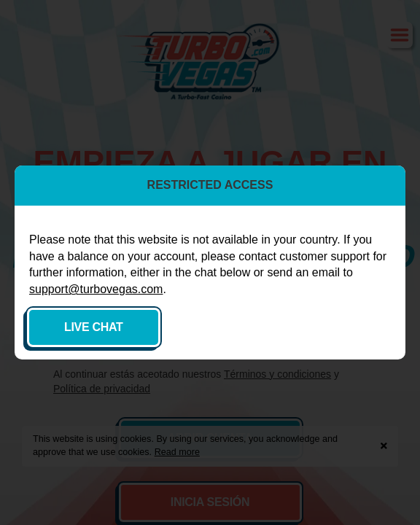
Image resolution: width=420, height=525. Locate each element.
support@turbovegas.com (96, 289)
